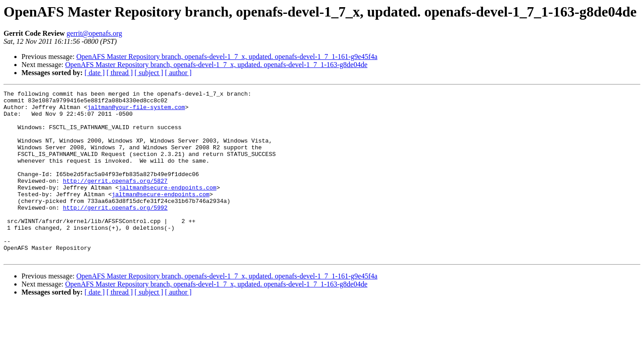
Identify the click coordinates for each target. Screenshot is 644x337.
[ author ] (178, 73)
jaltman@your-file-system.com (136, 111)
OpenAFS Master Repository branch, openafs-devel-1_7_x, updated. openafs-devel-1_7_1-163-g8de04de (216, 65)
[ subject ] (149, 73)
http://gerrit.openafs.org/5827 (115, 199)
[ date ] (95, 73)
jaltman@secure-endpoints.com (167, 207)
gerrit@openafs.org (94, 33)
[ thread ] (120, 73)
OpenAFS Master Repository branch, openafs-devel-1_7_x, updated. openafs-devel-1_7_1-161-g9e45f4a (227, 57)
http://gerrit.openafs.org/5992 (115, 232)
